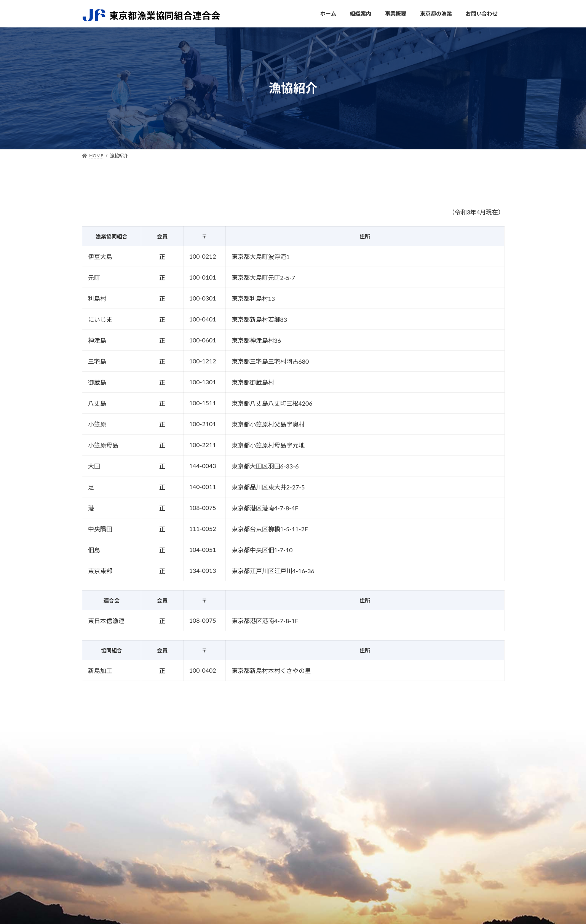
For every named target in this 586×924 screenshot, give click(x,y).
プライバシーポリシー (470, 830)
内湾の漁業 (378, 814)
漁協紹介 (375, 846)
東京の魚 (375, 838)
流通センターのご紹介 (310, 822)
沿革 (207, 847)
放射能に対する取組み (310, 838)
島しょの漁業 (380, 822)
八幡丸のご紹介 (303, 830)
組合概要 (212, 831)
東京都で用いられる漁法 (393, 830)
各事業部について (305, 814)
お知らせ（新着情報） (470, 822)
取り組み (212, 839)
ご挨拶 (209, 814)
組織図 (209, 823)
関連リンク (458, 814)
